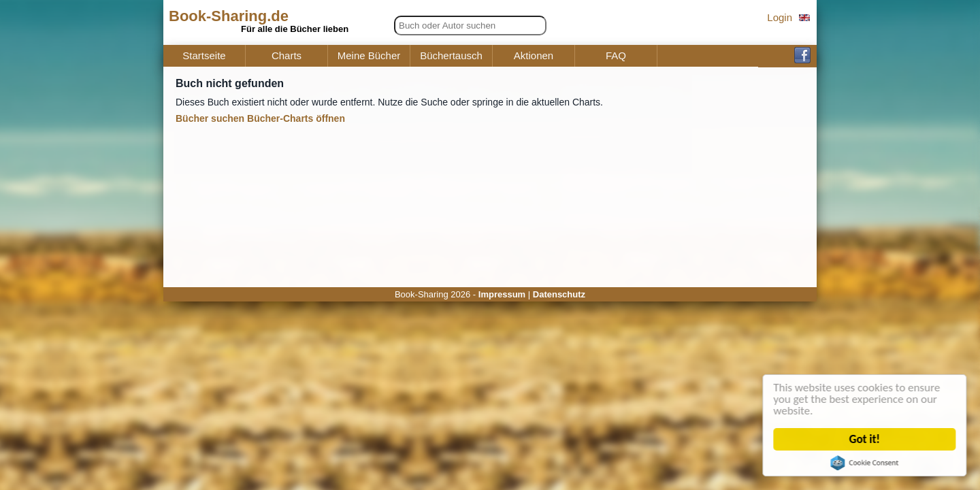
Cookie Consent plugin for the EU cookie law (867, 463)
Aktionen (534, 56)
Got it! (867, 439)
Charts (287, 56)
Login (780, 17)
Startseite (204, 56)
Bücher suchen (210, 118)
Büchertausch (451, 56)
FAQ (616, 56)
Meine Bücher (369, 56)
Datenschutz (559, 294)
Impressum (502, 294)
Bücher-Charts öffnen (296, 118)
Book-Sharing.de (229, 16)
